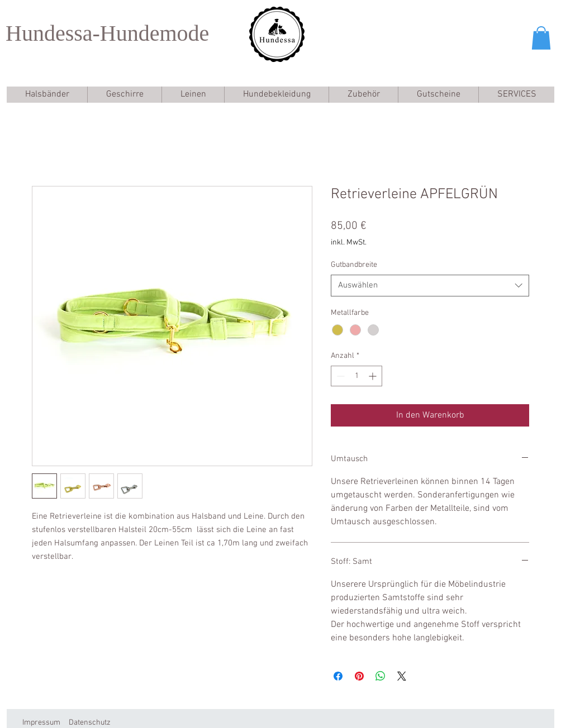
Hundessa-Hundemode (107, 33)
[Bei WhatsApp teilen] (381, 676)
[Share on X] (402, 676)
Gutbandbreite (354, 265)
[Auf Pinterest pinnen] (359, 676)
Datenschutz (90, 723)
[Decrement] (339, 376)
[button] (541, 38)
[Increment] (374, 376)
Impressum (41, 723)
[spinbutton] (356, 376)
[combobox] (430, 286)
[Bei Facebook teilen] (338, 676)
